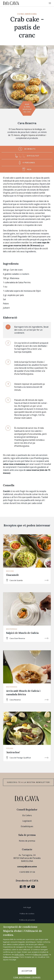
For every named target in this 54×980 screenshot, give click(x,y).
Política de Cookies (41, 954)
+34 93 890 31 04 (27, 872)
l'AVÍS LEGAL (19, 954)
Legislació (27, 821)
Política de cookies (27, 914)
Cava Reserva (27, 123)
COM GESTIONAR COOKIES (27, 977)
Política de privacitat (27, 920)
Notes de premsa (27, 841)
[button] (50, 3)
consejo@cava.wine (27, 867)
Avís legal (27, 907)
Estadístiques (27, 826)
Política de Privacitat (11, 957)
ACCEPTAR (27, 971)
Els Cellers (27, 815)
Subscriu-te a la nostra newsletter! (29, 782)
